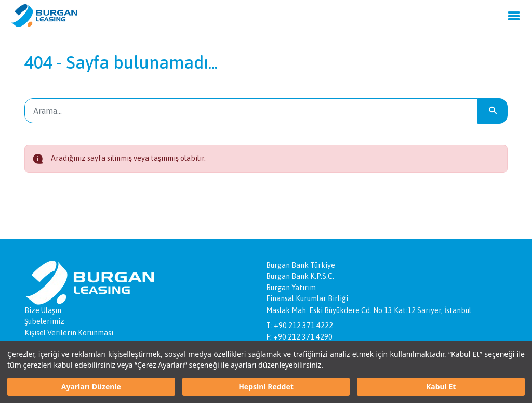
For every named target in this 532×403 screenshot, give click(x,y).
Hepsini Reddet (266, 387)
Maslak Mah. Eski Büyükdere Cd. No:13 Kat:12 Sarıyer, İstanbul (369, 310)
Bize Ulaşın (43, 310)
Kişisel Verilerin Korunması (69, 333)
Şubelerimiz (44, 321)
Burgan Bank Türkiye (301, 265)
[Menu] (514, 16)
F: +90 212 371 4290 (299, 337)
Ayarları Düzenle (91, 387)
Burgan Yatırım (291, 288)
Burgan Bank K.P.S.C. (300, 276)
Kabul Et (441, 387)
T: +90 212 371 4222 (300, 326)
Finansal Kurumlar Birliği (307, 298)
